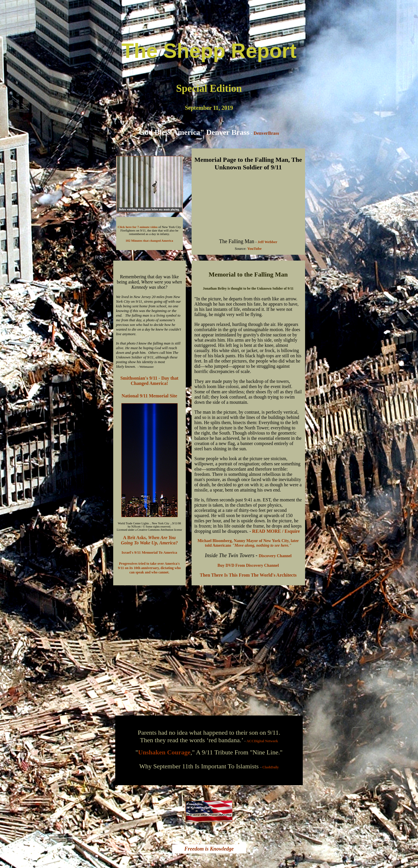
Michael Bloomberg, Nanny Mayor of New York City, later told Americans (248, 543)
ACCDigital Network (262, 741)
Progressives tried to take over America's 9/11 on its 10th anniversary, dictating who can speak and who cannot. (149, 568)
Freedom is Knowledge (209, 849)
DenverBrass (266, 133)
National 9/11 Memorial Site (149, 396)
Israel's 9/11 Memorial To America (149, 552)
